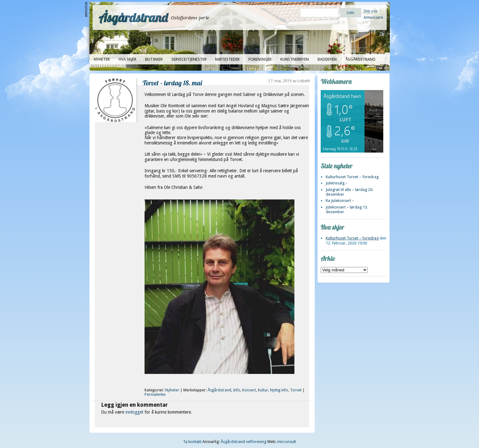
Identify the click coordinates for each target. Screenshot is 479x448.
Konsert (249, 390)
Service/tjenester (189, 59)
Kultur (263, 390)
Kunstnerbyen (295, 59)
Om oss (370, 11)
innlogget (134, 412)
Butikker (154, 59)
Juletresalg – (337, 183)
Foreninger (260, 59)
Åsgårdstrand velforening (243, 442)
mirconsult (287, 442)
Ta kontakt (192, 442)
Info (237, 390)
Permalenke (155, 395)
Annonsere (373, 17)
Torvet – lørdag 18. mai (172, 83)
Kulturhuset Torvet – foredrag (352, 177)
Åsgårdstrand (133, 18)
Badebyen (327, 59)
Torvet (296, 390)
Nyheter (102, 59)
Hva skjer (127, 59)
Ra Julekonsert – (340, 201)
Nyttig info (279, 390)
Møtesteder (227, 59)
